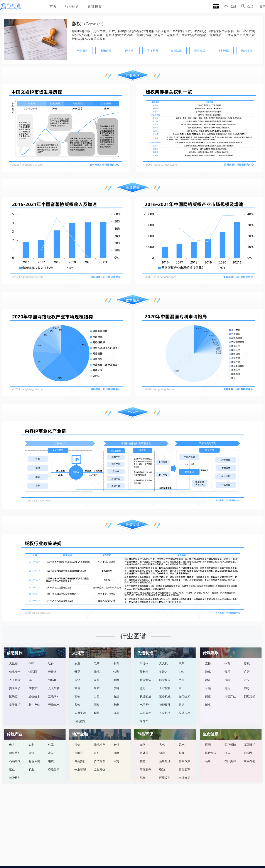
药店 (208, 761)
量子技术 (15, 705)
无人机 (163, 663)
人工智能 (15, 680)
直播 (208, 663)
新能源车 (184, 769)
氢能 (143, 778)
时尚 (116, 680)
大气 (162, 745)
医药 (208, 745)
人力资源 (80, 713)
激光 (143, 688)
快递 (116, 672)
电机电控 (145, 713)
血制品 (248, 753)
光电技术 (184, 696)
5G (30, 680)
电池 (162, 769)
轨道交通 (145, 696)
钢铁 (51, 761)
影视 (247, 663)
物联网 (33, 672)
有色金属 (34, 761)
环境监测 (165, 778)
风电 (182, 745)
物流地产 (100, 745)
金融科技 (100, 769)
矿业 (31, 769)
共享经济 (15, 688)
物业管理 (80, 769)
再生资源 (184, 761)
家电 (51, 753)
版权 (208, 705)
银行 (97, 753)
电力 (12, 745)
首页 (53, 6)
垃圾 (182, 753)
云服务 (52, 672)
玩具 (116, 713)
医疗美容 (230, 761)
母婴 (77, 672)
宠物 (77, 696)
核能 (143, 761)
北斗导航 (34, 705)
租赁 (116, 761)
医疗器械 (230, 745)
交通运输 (54, 769)
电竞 (227, 688)
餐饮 (77, 705)
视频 (227, 680)
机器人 (163, 672)
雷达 (182, 705)
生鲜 (97, 688)
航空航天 (165, 680)
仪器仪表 (184, 713)
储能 (162, 753)
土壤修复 (184, 778)
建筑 (31, 753)
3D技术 (33, 688)
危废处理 (165, 761)
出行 (97, 696)
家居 (97, 680)
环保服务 (145, 769)
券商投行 (80, 761)
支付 (116, 745)
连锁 (77, 680)
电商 (97, 663)
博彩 (247, 688)
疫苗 (227, 753)
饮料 (116, 688)
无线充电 (54, 705)
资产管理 (100, 761)
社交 (247, 680)
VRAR (52, 680)
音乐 (227, 672)
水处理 (144, 753)
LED (181, 671)
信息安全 (15, 672)
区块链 (13, 696)
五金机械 (165, 713)
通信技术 (34, 696)
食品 (116, 696)
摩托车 (144, 721)
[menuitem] (53, 7)
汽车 (182, 663)
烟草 (97, 713)
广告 (247, 672)
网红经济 (250, 696)
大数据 (13, 663)
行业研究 (72, 6)
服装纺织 (15, 753)
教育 (116, 663)
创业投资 (95, 6)
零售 (77, 688)
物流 (97, 672)
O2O (31, 663)
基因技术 (250, 745)
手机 (182, 680)
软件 (51, 663)
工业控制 (165, 688)
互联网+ (53, 696)
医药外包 (250, 761)
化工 (51, 745)
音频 (208, 688)
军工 (182, 688)
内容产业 (230, 696)
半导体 (144, 663)
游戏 (208, 672)
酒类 (97, 705)
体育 (227, 663)
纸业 (12, 769)
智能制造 (145, 680)
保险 (116, 753)
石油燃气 (15, 761)
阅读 (208, 696)
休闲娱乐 (80, 721)
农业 (31, 745)
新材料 (144, 672)
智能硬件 (165, 705)
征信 (77, 745)
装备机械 (165, 696)
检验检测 (15, 778)
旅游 (77, 663)
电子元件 (145, 705)
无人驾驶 (54, 688)
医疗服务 (211, 753)
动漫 (208, 680)
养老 (116, 705)
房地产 (79, 753)
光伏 (143, 745)
